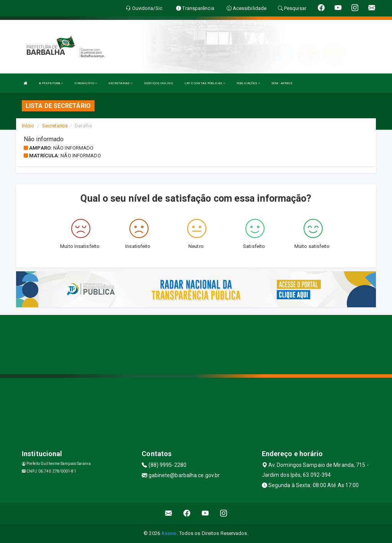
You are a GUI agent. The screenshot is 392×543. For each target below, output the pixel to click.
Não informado (73, 148)
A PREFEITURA (51, 83)
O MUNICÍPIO (86, 83)
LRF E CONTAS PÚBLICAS (205, 83)
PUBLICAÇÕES (248, 83)
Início (28, 126)
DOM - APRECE (282, 83)
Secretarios (55, 126)
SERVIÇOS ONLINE (158, 83)
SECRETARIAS (120, 83)
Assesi (169, 533)
